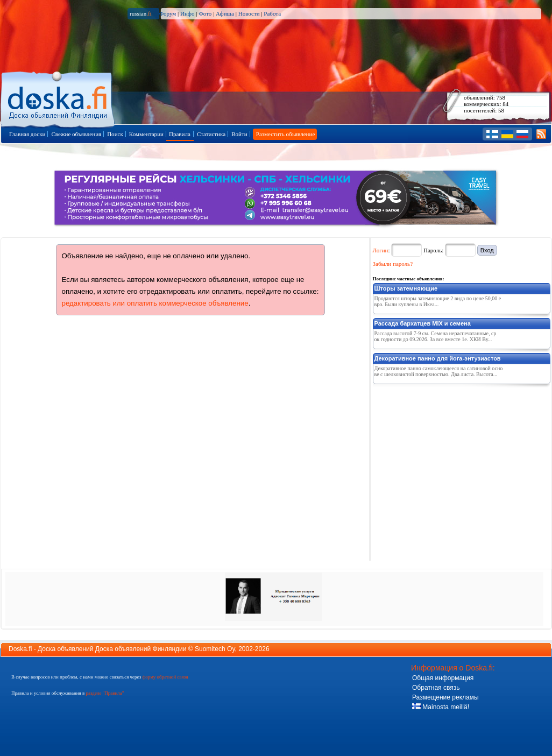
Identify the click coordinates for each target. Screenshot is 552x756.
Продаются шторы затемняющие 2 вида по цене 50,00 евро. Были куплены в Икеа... (438, 301)
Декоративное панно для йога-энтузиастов (438, 358)
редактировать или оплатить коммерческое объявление (155, 303)
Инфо (187, 13)
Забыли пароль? (393, 264)
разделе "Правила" (105, 693)
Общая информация (443, 678)
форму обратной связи (165, 677)
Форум (167, 13)
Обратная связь (436, 688)
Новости (249, 13)
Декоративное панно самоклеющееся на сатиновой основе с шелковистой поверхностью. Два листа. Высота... (439, 371)
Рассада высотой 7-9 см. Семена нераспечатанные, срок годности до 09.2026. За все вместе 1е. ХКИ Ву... (436, 336)
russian (141, 13)
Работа (272, 13)
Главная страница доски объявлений (58, 98)
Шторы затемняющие (406, 288)
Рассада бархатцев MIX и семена (423, 323)
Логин (381, 250)
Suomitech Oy (215, 649)
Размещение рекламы (445, 697)
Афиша (225, 13)
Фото (205, 13)
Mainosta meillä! (441, 707)
